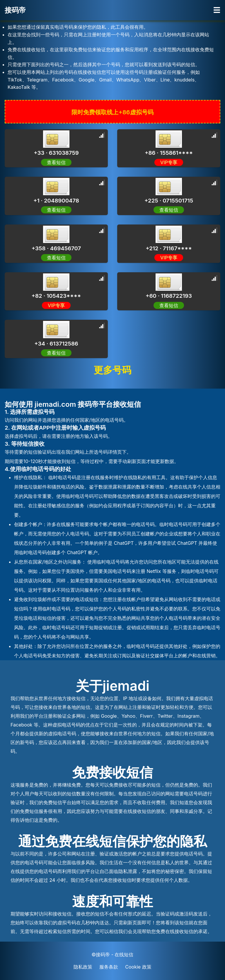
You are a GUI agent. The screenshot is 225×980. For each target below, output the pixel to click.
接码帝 (15, 10)
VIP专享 (169, 162)
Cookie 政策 (138, 967)
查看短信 (56, 162)
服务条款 (109, 967)
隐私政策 (83, 967)
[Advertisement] (47, 73)
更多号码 (112, 370)
